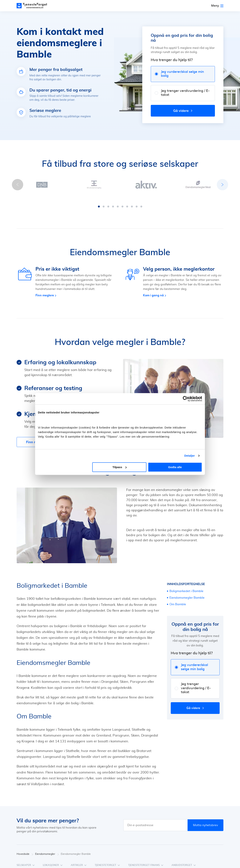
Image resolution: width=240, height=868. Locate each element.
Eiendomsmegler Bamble (187, 594)
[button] (99, 203)
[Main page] (34, 6)
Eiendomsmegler (47, 850)
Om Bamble (178, 601)
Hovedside (25, 850)
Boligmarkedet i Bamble (186, 587)
